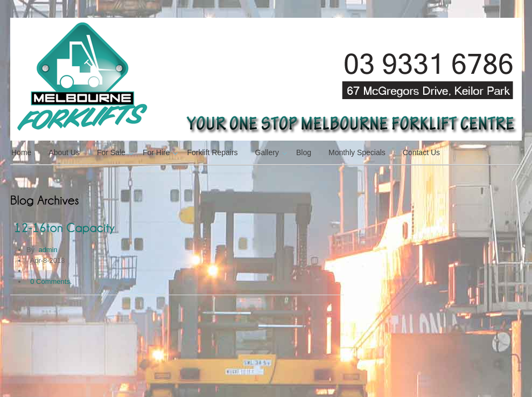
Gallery (270, 152)
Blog (304, 152)
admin (48, 250)
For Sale (114, 152)
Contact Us (421, 152)
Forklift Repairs (212, 152)
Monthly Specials (357, 152)
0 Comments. (51, 281)
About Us (64, 152)
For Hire (159, 152)
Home (21, 152)
